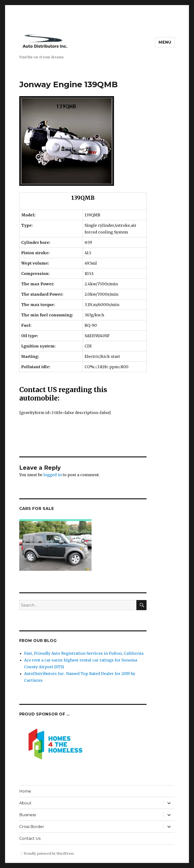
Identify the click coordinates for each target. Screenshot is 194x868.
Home (25, 791)
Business (28, 815)
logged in (53, 475)
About (25, 803)
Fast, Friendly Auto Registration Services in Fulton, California (84, 653)
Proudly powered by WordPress (49, 854)
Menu (165, 42)
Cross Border (32, 827)
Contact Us (30, 838)
